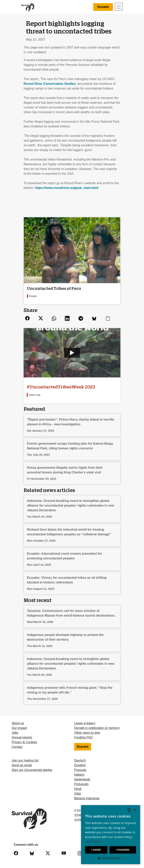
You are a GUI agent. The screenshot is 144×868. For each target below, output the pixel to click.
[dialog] (111, 835)
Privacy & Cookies (24, 742)
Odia (78, 794)
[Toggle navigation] (119, 7)
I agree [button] (96, 850)
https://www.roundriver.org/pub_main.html (67, 188)
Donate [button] (103, 7)
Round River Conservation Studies (50, 84)
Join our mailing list (25, 760)
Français (80, 770)
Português (81, 784)
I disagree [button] (123, 850)
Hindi (78, 789)
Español (80, 765)
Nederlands (82, 779)
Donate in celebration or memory (97, 728)
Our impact (19, 728)
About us (18, 723)
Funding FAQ (83, 737)
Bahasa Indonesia (87, 798)
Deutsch (80, 760)
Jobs (15, 733)
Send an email (22, 765)
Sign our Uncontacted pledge (32, 770)
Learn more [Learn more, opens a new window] (93, 842)
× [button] (135, 810)
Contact (17, 747)
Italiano (79, 775)
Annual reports (22, 737)
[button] (111, 858)
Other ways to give (87, 733)
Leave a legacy (85, 723)
